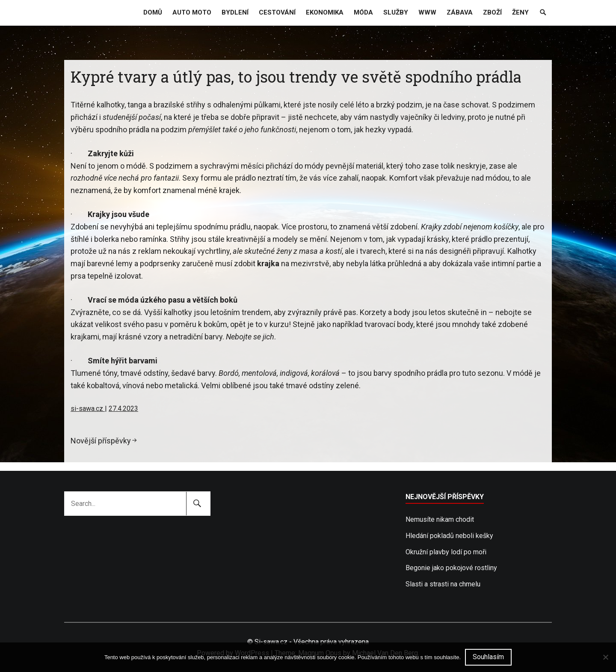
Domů (153, 12)
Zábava (460, 12)
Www (427, 12)
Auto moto (192, 12)
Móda (363, 12)
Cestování (277, 12)
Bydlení (235, 12)
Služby (396, 12)
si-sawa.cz (88, 409)
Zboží (492, 12)
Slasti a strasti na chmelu (443, 584)
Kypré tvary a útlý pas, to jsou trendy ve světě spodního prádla (296, 77)
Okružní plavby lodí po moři (446, 552)
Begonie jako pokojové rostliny (451, 568)
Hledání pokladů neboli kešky (449, 536)
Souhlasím (488, 657)
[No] (605, 657)
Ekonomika (325, 12)
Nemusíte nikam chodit (440, 519)
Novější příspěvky (101, 441)
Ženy (520, 12)
